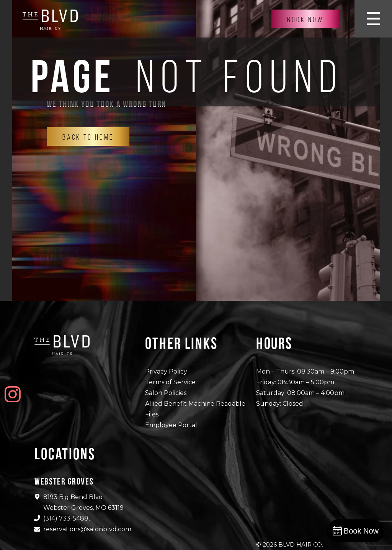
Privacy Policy (166, 371)
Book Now (305, 20)
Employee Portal (171, 425)
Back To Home (88, 137)
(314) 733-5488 (66, 518)
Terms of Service (170, 382)
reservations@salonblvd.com (87, 529)
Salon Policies (166, 393)
